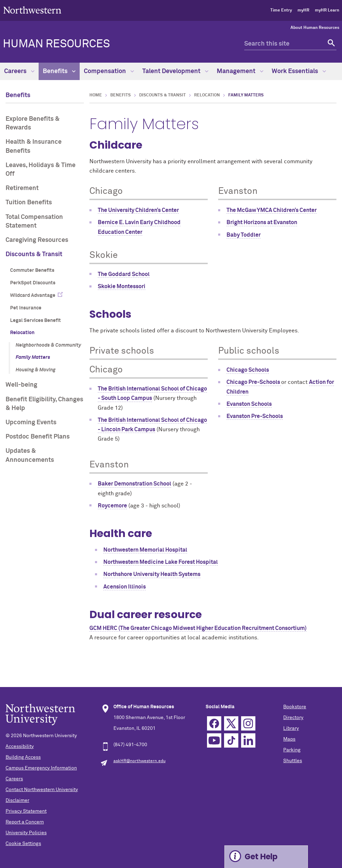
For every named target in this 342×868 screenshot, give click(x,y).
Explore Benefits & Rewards (33, 123)
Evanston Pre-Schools (255, 416)
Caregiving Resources (37, 240)
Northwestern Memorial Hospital (145, 550)
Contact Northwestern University (42, 790)
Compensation (109, 71)
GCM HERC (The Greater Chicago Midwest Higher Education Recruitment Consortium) (198, 628)
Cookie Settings (23, 844)
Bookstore (295, 707)
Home (96, 95)
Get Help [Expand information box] (261, 857)
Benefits (59, 71)
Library (291, 728)
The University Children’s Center (138, 210)
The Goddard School (124, 274)
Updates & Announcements (30, 455)
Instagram (248, 723)
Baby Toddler (244, 235)
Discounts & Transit (34, 254)
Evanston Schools (249, 404)
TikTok (231, 740)
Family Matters (33, 357)
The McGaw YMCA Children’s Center (272, 210)
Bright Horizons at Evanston (262, 222)
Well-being (21, 385)
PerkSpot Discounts (33, 283)
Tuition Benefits (29, 203)
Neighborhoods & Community (48, 345)
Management (240, 71)
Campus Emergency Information (41, 768)
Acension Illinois (125, 587)
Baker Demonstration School (134, 484)
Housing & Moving (35, 370)
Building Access (23, 757)
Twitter (231, 723)
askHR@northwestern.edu (140, 761)
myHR (303, 10)
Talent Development (175, 71)
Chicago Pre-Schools (254, 382)
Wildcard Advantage (33, 295)
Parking (292, 750)
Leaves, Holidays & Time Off (41, 170)
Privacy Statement (26, 811)
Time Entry (281, 10)
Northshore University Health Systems (152, 574)
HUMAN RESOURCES (56, 44)
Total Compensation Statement (34, 222)
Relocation (22, 333)
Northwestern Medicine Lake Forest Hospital (161, 562)
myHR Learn (327, 10)
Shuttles (293, 761)
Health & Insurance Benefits (34, 146)
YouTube (214, 740)
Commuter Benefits (32, 270)
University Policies (26, 833)
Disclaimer (17, 800)
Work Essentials (299, 71)
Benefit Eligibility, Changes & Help (44, 404)
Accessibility (20, 747)
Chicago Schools (248, 370)
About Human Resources (315, 28)
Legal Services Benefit (35, 321)
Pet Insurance (26, 308)
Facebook (214, 723)
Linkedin (248, 740)
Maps (289, 739)
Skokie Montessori (122, 286)
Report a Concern (25, 822)
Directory (293, 718)
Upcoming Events (31, 423)
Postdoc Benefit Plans (38, 437)
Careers (19, 71)
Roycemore (112, 506)
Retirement (22, 188)
